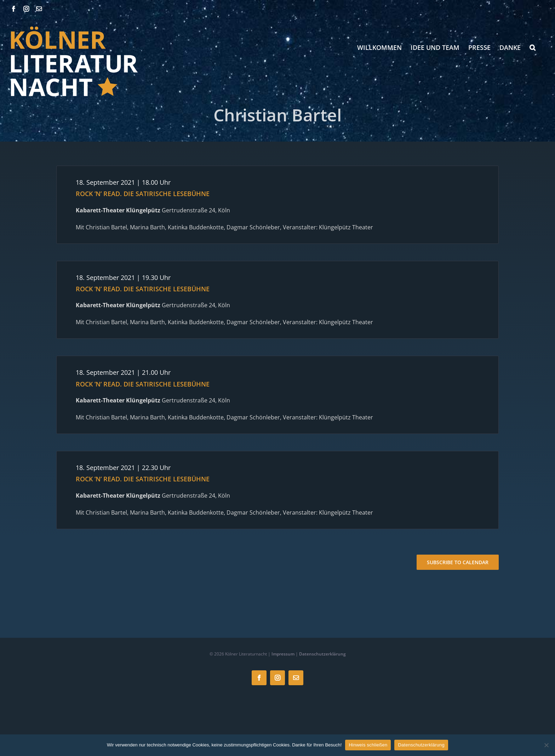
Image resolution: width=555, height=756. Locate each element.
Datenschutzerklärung (322, 654)
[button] (533, 47)
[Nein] (546, 745)
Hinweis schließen (368, 745)
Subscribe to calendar (458, 562)
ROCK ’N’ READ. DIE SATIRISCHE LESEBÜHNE (143, 194)
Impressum (283, 654)
